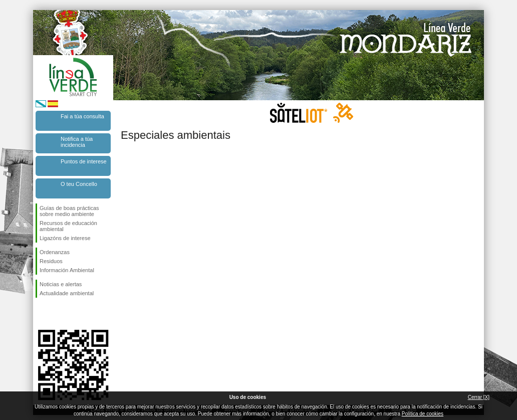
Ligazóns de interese (65, 238)
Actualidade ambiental (67, 293)
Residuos (51, 261)
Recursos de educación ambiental (68, 226)
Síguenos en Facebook (42, 314)
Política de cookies (423, 414)
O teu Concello (79, 184)
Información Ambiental (67, 270)
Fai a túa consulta (82, 116)
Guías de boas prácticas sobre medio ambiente (69, 211)
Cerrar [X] (479, 397)
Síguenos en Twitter (58, 314)
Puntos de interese (84, 161)
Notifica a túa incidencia (77, 142)
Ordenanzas (55, 252)
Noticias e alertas (61, 284)
